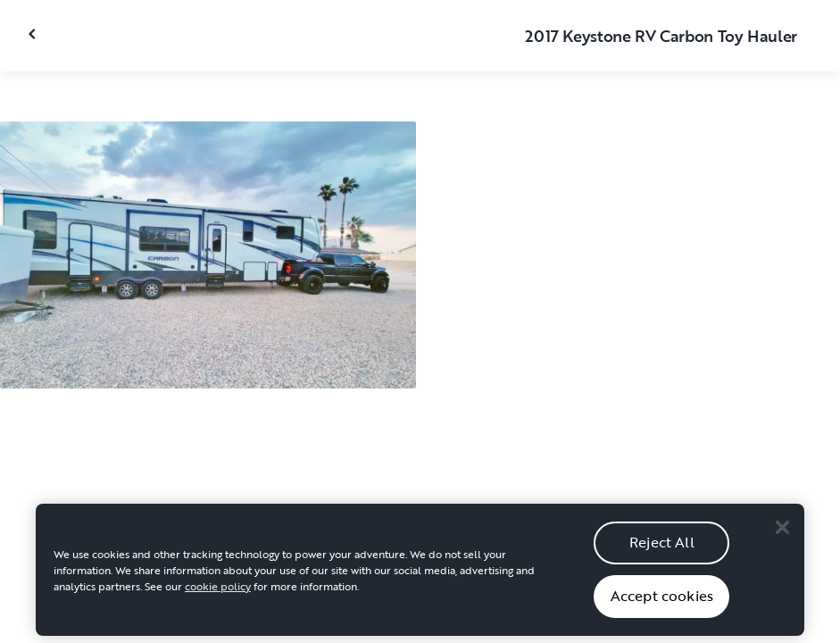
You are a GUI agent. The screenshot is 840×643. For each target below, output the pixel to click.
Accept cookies (662, 601)
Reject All (662, 547)
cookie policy (218, 591)
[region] (420, 575)
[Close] (782, 533)
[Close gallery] (34, 34)
